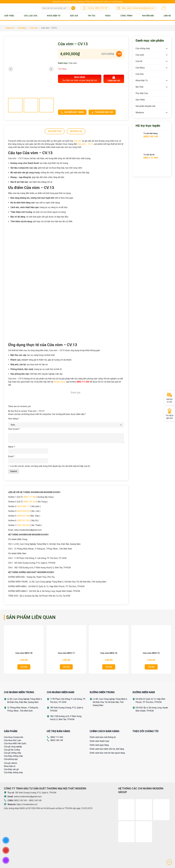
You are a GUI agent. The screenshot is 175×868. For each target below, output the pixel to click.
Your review (14, 429)
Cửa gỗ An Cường (12, 750)
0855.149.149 (30, 502)
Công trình (126, 16)
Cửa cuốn (140, 55)
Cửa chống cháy (143, 48)
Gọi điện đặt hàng (72, 112)
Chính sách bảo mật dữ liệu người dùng (107, 753)
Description (55, 131)
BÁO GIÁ (74, 16)
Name (11, 447)
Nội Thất (139, 87)
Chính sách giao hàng (99, 745)
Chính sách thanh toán (99, 741)
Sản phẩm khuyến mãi (145, 106)
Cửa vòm (73, 63)
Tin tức (92, 16)
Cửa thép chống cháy (13, 756)
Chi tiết (24, 667)
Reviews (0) (76, 131)
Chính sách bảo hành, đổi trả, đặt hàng (107, 749)
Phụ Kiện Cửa (142, 93)
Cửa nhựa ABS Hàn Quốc (15, 743)
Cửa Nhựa (140, 68)
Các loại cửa (31, 16)
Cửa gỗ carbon (11, 763)
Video (108, 16)
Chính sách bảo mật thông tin (103, 737)
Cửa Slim (140, 74)
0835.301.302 (24, 520)
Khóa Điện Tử (54, 16)
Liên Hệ (167, 16)
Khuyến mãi (148, 16)
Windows (140, 113)
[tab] (55, 131)
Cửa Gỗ (139, 61)
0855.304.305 (24, 511)
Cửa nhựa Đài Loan (12, 740)
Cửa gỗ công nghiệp (13, 747)
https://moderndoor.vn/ (27, 804)
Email (11, 456)
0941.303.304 (24, 525)
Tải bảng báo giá (102, 112)
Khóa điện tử (10, 766)
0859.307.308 (24, 516)
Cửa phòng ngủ (11, 759)
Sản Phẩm (140, 100)
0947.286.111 (24, 506)
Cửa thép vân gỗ (11, 769)
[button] (51, 69)
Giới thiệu (9, 16)
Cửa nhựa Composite (14, 737)
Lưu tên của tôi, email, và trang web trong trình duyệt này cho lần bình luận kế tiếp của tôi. (50, 466)
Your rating (14, 419)
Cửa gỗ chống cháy (13, 753)
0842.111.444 (30, 497)
